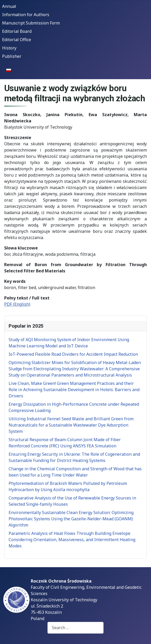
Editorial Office (17, 40)
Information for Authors (26, 15)
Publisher (12, 56)
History (9, 48)
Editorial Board (17, 31)
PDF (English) (17, 304)
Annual (9, 6)
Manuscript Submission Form (31, 23)
